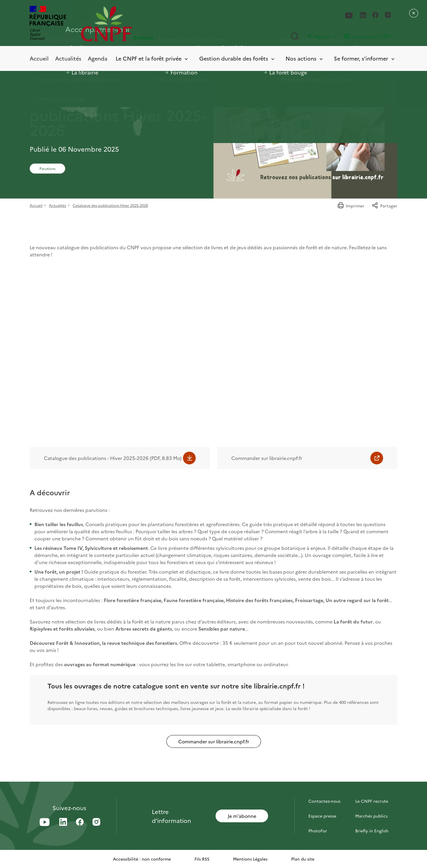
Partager (384, 206)
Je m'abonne (242, 816)
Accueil (39, 58)
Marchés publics (371, 816)
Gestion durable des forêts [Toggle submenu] (237, 59)
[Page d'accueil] (147, 24)
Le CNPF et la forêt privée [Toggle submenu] (152, 59)
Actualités (68, 58)
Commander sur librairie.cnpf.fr (267, 458)
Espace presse (322, 816)
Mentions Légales (250, 859)
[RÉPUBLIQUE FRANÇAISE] (48, 24)
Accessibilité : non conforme (142, 859)
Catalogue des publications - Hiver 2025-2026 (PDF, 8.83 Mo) (113, 458)
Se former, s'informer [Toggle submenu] (365, 59)
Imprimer (351, 206)
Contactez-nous (324, 801)
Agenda (98, 58)
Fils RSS (202, 859)
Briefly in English (372, 831)
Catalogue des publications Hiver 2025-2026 (110, 205)
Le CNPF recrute (372, 801)
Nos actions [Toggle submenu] (305, 59)
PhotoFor (318, 831)
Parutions (47, 168)
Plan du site (303, 859)
